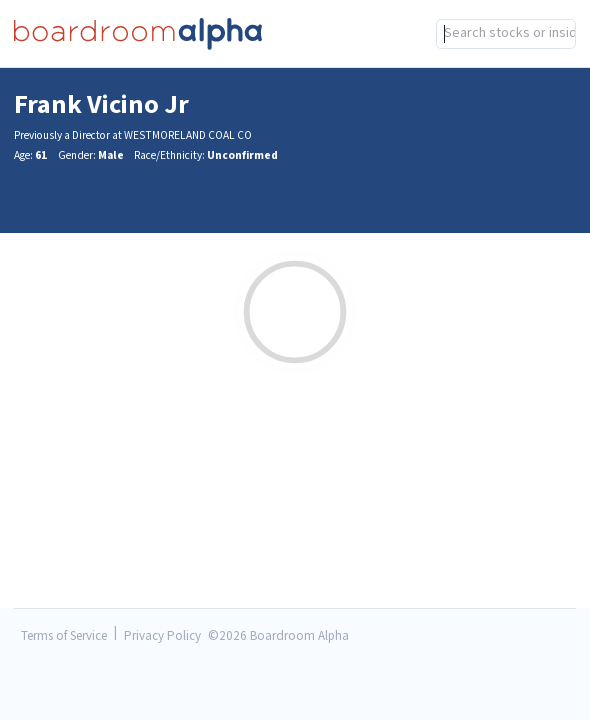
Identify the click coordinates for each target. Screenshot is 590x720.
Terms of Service (64, 636)
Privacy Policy (162, 636)
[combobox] (295, 75)
